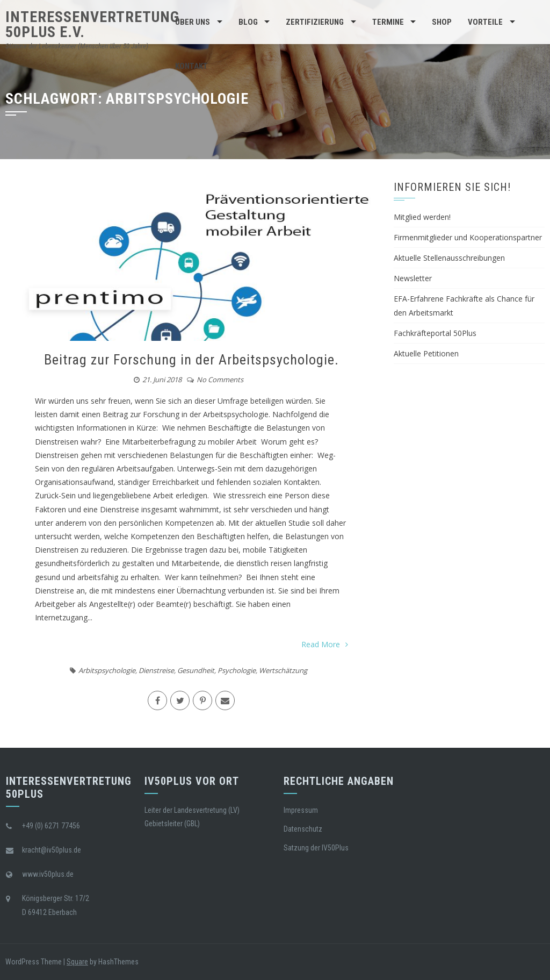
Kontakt (191, 66)
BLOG (248, 22)
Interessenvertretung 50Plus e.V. (92, 24)
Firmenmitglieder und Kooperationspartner (468, 237)
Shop (442, 22)
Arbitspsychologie (107, 670)
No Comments (220, 380)
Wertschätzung (283, 670)
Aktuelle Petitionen (426, 353)
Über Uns (193, 22)
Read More (325, 644)
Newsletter (413, 278)
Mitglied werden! (422, 217)
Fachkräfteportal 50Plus (435, 333)
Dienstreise (156, 670)
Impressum (301, 810)
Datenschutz (303, 829)
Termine (388, 22)
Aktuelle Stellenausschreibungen (449, 258)
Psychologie (237, 670)
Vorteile (485, 22)
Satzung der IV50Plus (316, 848)
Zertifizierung (315, 22)
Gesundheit (196, 670)
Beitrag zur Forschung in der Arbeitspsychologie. (191, 360)
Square (77, 962)
